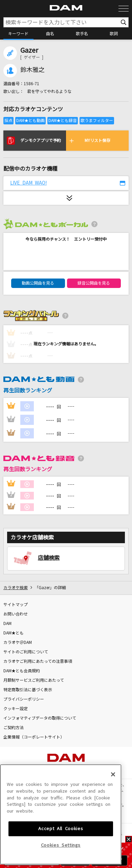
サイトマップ (16, 605)
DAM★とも (14, 633)
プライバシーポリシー (24, 699)
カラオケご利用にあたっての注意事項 (38, 661)
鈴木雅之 (32, 70)
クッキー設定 (16, 709)
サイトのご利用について (26, 652)
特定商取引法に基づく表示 (28, 690)
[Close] (113, 819)
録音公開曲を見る (94, 283)
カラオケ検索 (16, 588)
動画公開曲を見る (38, 283)
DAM (7, 624)
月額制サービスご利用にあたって (34, 680)
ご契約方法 (14, 728)
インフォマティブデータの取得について (40, 718)
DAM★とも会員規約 (22, 671)
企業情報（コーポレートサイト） (34, 737)
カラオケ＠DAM (18, 643)
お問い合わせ (16, 614)
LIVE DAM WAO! (28, 183)
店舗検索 (49, 558)
